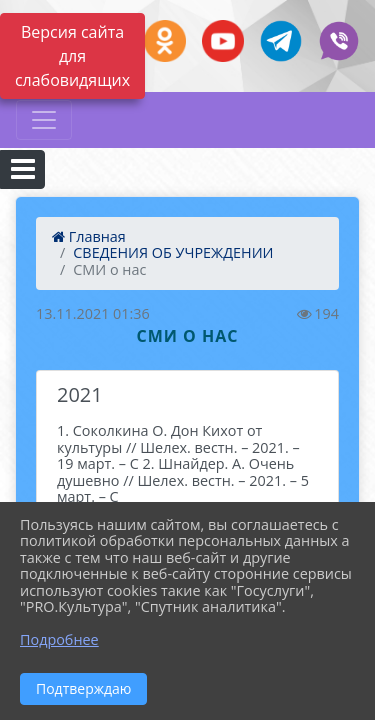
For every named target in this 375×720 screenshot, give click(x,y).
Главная (89, 236)
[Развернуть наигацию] (44, 120)
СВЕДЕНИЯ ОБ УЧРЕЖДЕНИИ (173, 252)
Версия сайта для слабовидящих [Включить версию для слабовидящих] (72, 56)
